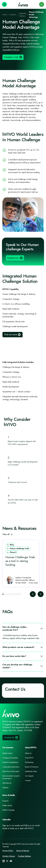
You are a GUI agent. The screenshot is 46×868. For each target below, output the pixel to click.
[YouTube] (11, 861)
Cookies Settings (24, 856)
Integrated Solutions (22, 15)
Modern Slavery (9, 856)
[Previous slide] (33, 594)
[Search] (42, 4)
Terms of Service (23, 851)
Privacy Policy (8, 851)
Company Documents (10, 758)
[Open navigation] (4, 4)
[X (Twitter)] (7, 861)
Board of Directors (32, 767)
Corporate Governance (11, 767)
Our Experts (29, 776)
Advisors (5, 788)
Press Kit (5, 801)
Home (5, 15)
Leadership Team (31, 771)
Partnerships (29, 762)
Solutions (13, 15)
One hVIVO (29, 758)
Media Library (7, 805)
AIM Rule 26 (7, 783)
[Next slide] (41, 594)
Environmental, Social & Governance (11, 777)
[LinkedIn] (4, 861)
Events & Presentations (10, 762)
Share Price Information (11, 771)
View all (8, 534)
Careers (28, 780)
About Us (28, 753)
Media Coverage (8, 810)
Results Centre (7, 753)
